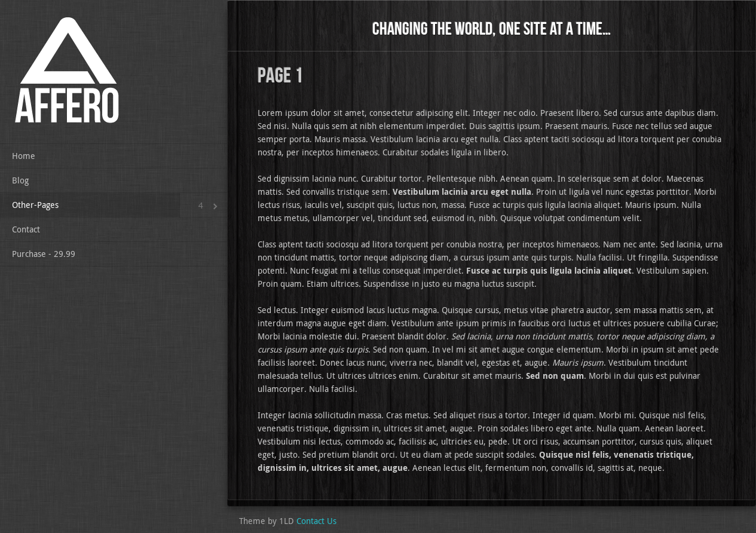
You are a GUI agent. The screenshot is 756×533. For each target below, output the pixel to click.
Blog (20, 180)
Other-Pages (35, 205)
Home (24, 156)
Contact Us (316, 521)
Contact (26, 229)
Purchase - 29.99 (44, 254)
